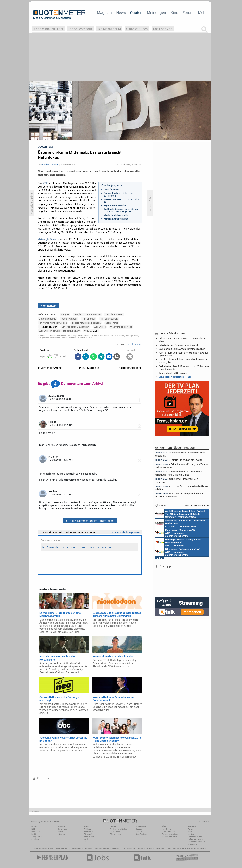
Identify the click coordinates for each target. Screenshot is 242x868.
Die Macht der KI (109, 29)
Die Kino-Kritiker (168, 832)
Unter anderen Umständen (75, 327)
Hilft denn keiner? (109, 319)
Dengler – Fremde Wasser (87, 314)
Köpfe (86, 839)
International (89, 837)
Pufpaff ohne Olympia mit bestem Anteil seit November (179, 495)
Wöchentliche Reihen (119, 829)
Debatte (139, 829)
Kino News (39, 848)
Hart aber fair (89, 319)
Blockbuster (131, 848)
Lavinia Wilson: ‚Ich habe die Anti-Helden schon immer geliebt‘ (183, 361)
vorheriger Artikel (50, 368)
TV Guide (121, 848)
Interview (61, 834)
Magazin (104, 12)
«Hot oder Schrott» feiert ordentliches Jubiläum (182, 488)
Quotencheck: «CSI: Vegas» (173, 373)
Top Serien (201, 848)
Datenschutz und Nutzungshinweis (195, 838)
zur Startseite (89, 368)
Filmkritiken (75, 848)
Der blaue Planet (114, 314)
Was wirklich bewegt (121, 327)
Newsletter (36, 832)
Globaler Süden (137, 29)
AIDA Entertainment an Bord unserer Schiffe (175, 533)
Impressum (193, 844)
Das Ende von (163, 29)
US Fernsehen (87, 848)
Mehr (202, 12)
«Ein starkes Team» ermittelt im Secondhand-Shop (182, 340)
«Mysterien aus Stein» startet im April (178, 345)
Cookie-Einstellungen (197, 841)
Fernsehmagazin (62, 848)
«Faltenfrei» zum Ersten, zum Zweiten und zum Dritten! (182, 466)
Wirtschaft (88, 834)
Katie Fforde (112, 323)
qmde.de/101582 (134, 344)
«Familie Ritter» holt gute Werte (179, 460)
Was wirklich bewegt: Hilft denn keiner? (59, 331)
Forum (188, 12)
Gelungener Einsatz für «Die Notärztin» (176, 480)
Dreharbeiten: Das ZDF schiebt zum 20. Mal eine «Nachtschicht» (184, 368)
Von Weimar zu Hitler (48, 29)
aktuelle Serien (155, 848)
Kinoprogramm (168, 848)
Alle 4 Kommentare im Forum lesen (89, 521)
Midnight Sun (48, 327)
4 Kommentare (68, 165)
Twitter (34, 842)
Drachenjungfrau (47, 319)
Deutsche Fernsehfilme (185, 848)
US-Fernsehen (89, 842)
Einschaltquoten (109, 848)
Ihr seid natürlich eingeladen (86, 323)
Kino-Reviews (141, 834)
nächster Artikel (130, 368)
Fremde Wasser (69, 319)
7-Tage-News (37, 837)
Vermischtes (89, 832)
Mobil (34, 834)
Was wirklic (100, 327)
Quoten (136, 12)
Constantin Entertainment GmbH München (180, 514)
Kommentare (49, 306)
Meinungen (156, 12)
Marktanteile (115, 832)
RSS (33, 829)
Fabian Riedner (50, 165)
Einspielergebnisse (170, 834)
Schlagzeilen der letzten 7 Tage (175, 377)
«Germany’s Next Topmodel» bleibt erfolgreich (180, 454)
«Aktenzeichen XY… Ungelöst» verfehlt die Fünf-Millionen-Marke (178, 473)
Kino (174, 12)
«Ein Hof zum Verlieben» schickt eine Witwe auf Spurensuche (183, 354)
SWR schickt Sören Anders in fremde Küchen (182, 349)
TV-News (87, 829)
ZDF (45, 183)
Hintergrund (62, 829)
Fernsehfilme (142, 848)
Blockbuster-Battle (169, 837)
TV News (97, 848)
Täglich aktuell (116, 834)
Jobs (190, 832)
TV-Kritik (139, 832)
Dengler (65, 314)
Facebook (36, 839)
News (121, 12)
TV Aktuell (49, 848)
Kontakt (191, 834)
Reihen (60, 832)
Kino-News (166, 829)
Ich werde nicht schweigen (53, 323)
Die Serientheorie (81, 29)
